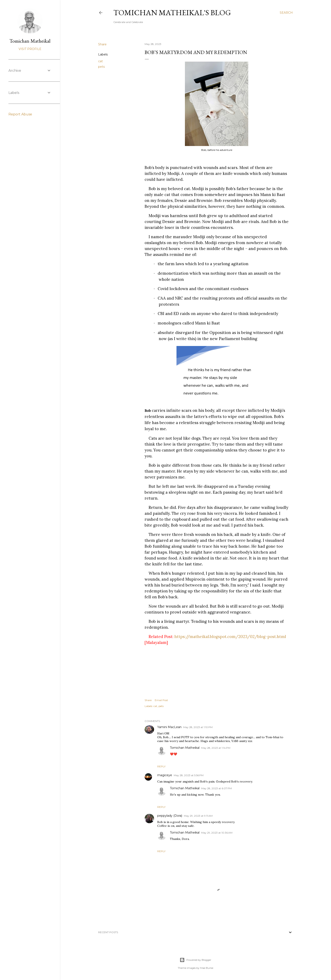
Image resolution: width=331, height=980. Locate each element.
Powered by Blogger (195, 960)
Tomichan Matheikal (185, 748)
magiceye (165, 775)
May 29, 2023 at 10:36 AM (217, 833)
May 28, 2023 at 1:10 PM (198, 727)
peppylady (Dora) (170, 816)
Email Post (161, 700)
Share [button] (102, 44)
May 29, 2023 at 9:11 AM (198, 816)
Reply (161, 766)
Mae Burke (207, 968)
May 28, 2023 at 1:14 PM (216, 748)
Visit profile (30, 49)
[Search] (286, 13)
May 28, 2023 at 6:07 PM (216, 788)
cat (100, 61)
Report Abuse (20, 114)
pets (101, 67)
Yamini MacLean (169, 727)
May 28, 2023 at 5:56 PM (189, 775)
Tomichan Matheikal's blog (172, 13)
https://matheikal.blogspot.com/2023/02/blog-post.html (230, 637)
